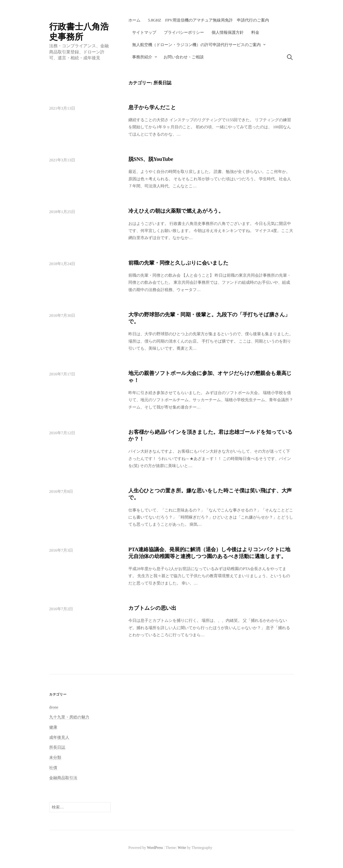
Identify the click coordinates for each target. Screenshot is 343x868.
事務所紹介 (142, 57)
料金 (255, 32)
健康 (53, 727)
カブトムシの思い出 (152, 608)
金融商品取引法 (63, 778)
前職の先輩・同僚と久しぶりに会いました (178, 263)
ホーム (134, 20)
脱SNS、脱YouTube (151, 159)
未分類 (55, 758)
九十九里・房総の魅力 (69, 717)
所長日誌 (57, 747)
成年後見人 (59, 737)
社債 (53, 768)
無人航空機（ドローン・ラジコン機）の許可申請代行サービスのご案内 (196, 45)
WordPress (155, 848)
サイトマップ (144, 32)
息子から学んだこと (152, 107)
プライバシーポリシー (184, 32)
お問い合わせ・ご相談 (184, 57)
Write (182, 848)
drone (54, 707)
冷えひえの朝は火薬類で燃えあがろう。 (176, 211)
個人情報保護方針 (228, 32)
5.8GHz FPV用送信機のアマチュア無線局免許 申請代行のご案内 (208, 20)
